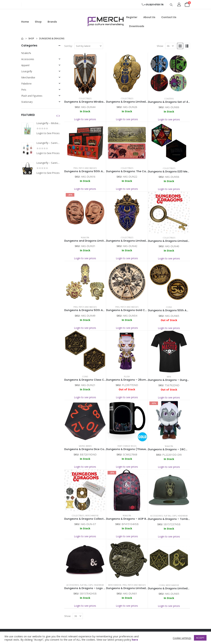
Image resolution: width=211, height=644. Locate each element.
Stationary (27, 102)
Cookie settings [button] (182, 638)
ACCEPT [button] (200, 638)
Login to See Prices (48, 133)
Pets (24, 90)
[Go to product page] (85, 73)
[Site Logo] (106, 22)
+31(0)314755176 (152, 4)
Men (169, 377)
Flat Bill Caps (170, 516)
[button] (171, 5)
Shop (38, 22)
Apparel (25, 65)
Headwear (183, 516)
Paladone (26, 84)
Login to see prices (85, 119)
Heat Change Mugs (127, 446)
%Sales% (85, 238)
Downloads (137, 26)
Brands (52, 22)
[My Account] (179, 4)
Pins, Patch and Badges (85, 168)
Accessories (156, 516)
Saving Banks (85, 446)
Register (132, 17)
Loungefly (27, 71)
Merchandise (92, 516)
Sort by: (68, 46)
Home (25, 22)
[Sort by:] (89, 46)
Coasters (169, 99)
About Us (149, 17)
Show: (160, 46)
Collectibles (85, 98)
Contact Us (169, 17)
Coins (169, 307)
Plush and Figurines (32, 96)
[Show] (170, 46)
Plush (127, 377)
